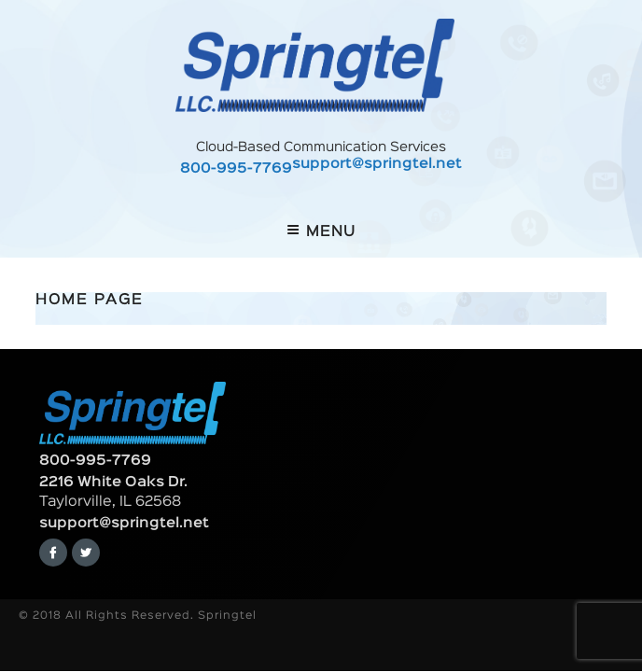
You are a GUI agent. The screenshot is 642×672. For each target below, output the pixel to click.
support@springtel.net (377, 165)
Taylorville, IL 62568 (110, 502)
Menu (321, 231)
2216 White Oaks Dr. (113, 483)
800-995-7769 (236, 169)
